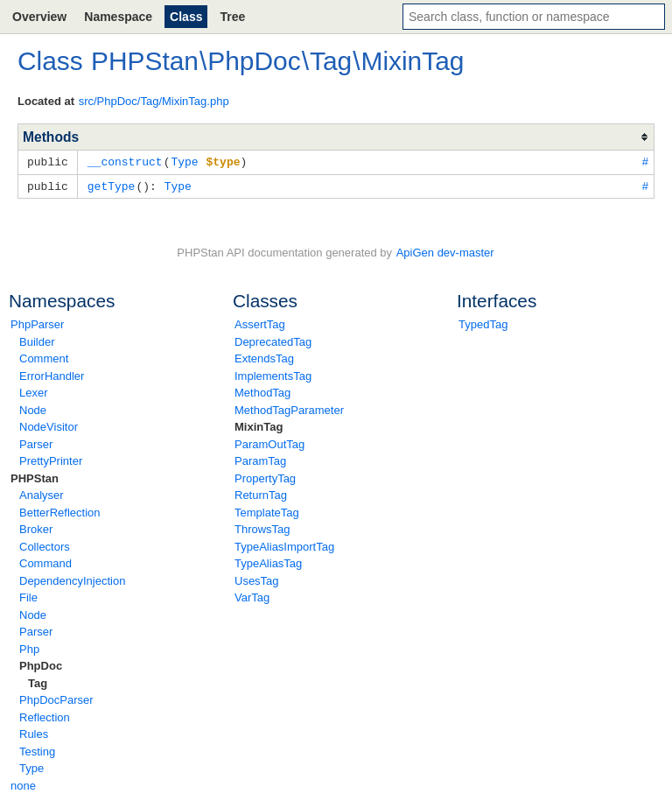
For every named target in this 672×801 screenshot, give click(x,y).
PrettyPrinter (51, 459)
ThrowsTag (262, 527)
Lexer (34, 391)
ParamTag (260, 459)
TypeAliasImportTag (284, 545)
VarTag (252, 596)
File (28, 596)
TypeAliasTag (268, 562)
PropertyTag (265, 477)
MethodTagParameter (289, 408)
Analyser (42, 493)
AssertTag (260, 323)
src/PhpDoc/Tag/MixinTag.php (154, 101)
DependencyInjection (72, 579)
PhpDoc (41, 664)
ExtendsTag (264, 357)
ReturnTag (261, 493)
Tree (232, 17)
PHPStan (35, 477)
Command (45, 562)
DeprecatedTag (273, 340)
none (23, 784)
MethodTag (262, 391)
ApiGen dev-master (445, 251)
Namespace (118, 17)
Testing (37, 750)
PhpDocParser (56, 698)
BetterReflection (60, 511)
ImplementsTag (273, 374)
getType (112, 185)
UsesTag (257, 579)
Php (29, 647)
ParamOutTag (269, 443)
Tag (38, 682)
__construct (125, 161)
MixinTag (259, 425)
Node (33, 408)
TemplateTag (267, 511)
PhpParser (37, 323)
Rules (34, 732)
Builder (37, 340)
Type (31, 766)
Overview (39, 17)
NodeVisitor (49, 425)
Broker (36, 527)
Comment (44, 357)
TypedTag (483, 323)
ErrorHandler (52, 374)
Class (186, 17)
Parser (36, 443)
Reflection (45, 716)
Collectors (45, 545)
